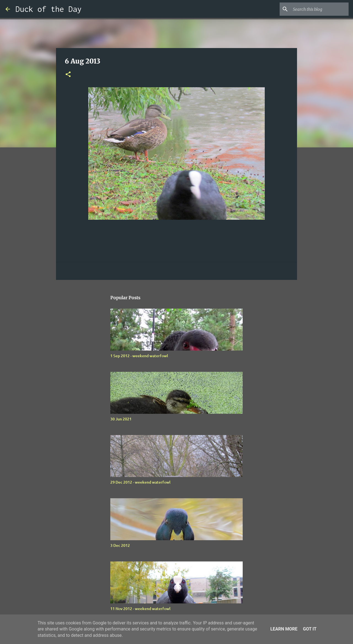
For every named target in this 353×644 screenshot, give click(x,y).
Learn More (284, 629)
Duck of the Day (49, 9)
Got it (310, 629)
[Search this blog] (320, 9)
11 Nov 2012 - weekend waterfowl (140, 609)
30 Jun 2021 (121, 419)
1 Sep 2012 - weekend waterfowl (139, 356)
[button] (68, 75)
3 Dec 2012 (120, 545)
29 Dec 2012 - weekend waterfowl (140, 482)
